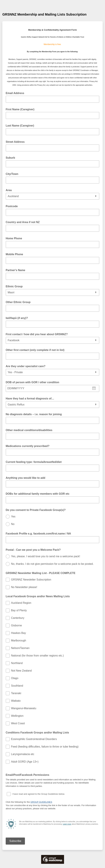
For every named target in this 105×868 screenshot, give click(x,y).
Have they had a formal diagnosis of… (31, 398)
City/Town (13, 174)
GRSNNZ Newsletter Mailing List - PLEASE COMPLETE (41, 573)
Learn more (67, 824)
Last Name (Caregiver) (21, 125)
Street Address (16, 142)
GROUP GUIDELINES (41, 802)
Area (10, 190)
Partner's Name (15, 270)
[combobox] (52, 388)
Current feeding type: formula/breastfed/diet (34, 462)
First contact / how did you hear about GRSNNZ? (38, 334)
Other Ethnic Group (18, 302)
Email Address (16, 93)
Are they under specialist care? (27, 366)
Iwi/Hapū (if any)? (17, 318)
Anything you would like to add (25, 478)
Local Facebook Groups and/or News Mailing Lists (38, 596)
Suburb (10, 158)
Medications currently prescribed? (28, 446)
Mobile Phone (14, 254)
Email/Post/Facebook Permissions (29, 775)
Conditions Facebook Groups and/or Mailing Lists (37, 733)
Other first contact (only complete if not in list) (35, 350)
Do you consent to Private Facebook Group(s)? (37, 510)
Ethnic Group (15, 286)
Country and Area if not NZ (23, 222)
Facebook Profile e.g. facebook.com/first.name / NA (39, 533)
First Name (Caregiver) (21, 109)
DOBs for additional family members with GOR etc (38, 494)
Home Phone (15, 238)
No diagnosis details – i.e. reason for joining (34, 414)
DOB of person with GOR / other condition (33, 382)
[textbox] (52, 388)
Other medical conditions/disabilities (29, 430)
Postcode (13, 206)
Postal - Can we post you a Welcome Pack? (34, 550)
